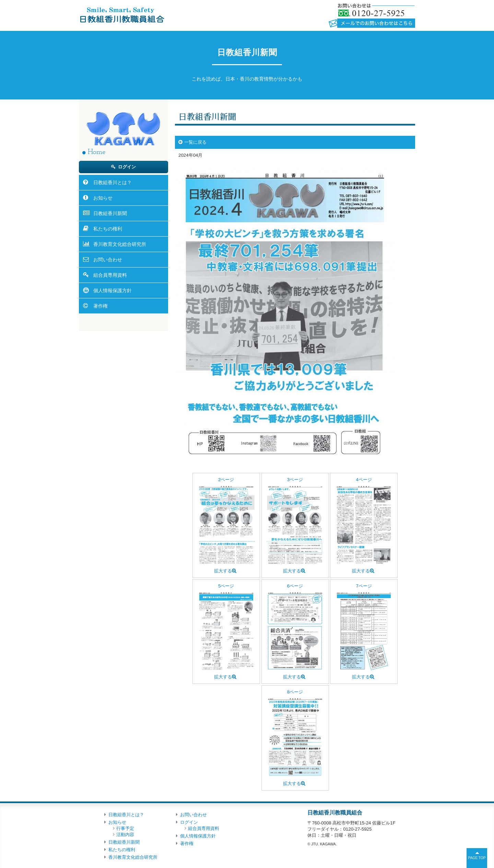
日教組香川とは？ (113, 182)
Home (97, 152)
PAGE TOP (477, 858)
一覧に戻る (195, 142)
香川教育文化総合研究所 (120, 244)
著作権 (101, 306)
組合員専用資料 (110, 275)
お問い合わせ (108, 260)
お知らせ (103, 198)
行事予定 (125, 828)
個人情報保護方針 (113, 290)
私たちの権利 (108, 229)
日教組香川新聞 (110, 213)
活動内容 (125, 835)
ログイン (127, 167)
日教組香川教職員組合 (122, 15)
